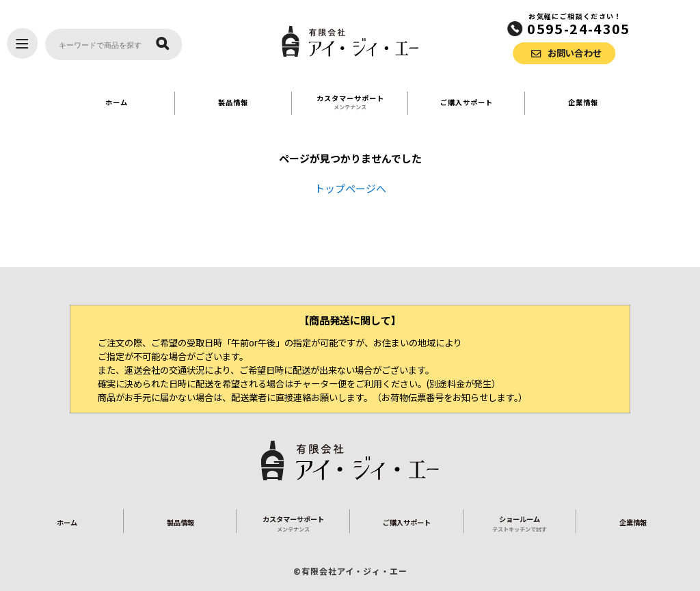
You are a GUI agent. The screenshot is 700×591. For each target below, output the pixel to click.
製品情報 (233, 102)
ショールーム (520, 523)
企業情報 (583, 102)
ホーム (117, 102)
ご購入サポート (467, 102)
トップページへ (350, 188)
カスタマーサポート (350, 102)
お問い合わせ (575, 53)
